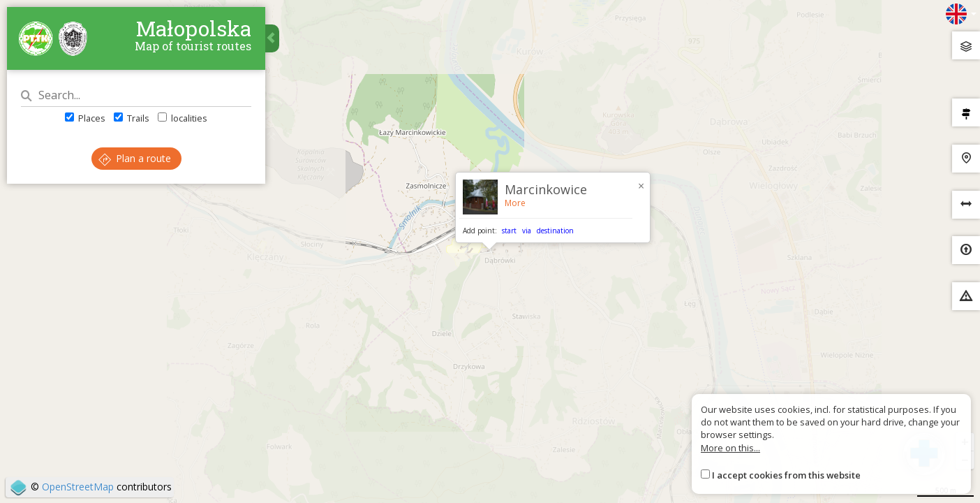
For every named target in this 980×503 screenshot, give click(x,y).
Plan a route (135, 158)
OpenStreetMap (78, 487)
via (527, 231)
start (509, 231)
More (515, 203)
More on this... (730, 448)
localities (183, 118)
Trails (132, 118)
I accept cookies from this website (786, 475)
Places (85, 118)
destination (555, 231)
